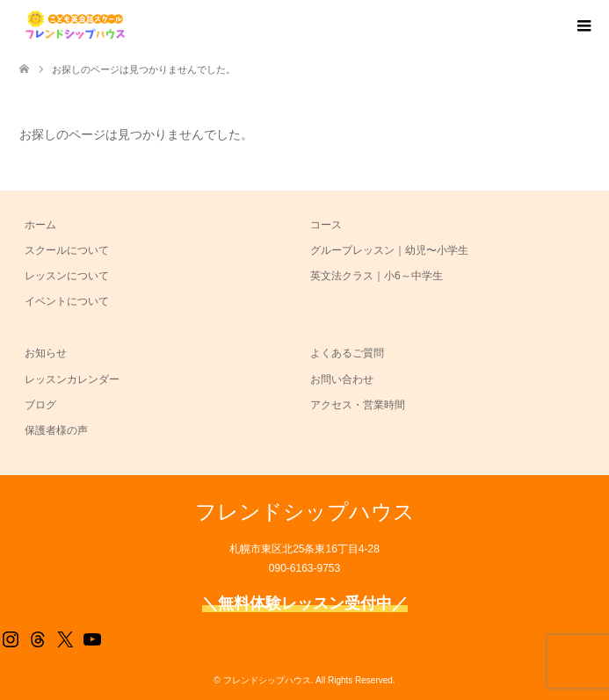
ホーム (40, 225)
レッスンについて (67, 276)
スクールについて (67, 250)
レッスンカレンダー (72, 379)
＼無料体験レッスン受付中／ (305, 603)
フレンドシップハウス (305, 512)
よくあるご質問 (347, 353)
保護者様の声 (56, 430)
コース (326, 225)
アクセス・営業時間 (358, 405)
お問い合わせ (342, 379)
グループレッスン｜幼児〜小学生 (389, 250)
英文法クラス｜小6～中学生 (377, 276)
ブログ (40, 405)
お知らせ (46, 353)
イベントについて (67, 301)
